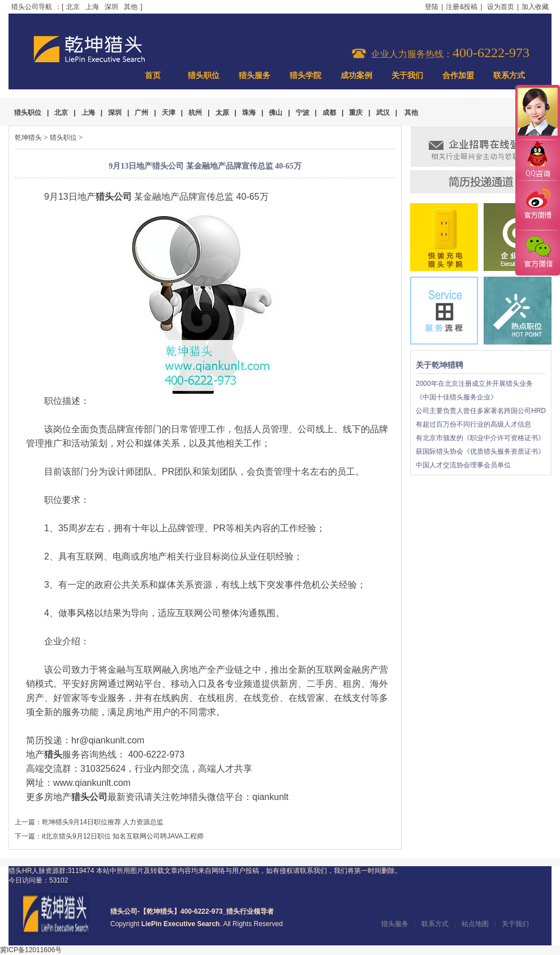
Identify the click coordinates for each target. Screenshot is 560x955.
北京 (73, 7)
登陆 (432, 7)
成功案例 (356, 76)
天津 (169, 113)
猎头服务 (255, 76)
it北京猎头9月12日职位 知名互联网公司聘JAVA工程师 (123, 836)
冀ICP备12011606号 (31, 950)
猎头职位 (204, 76)
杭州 (195, 113)
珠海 (249, 113)
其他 (131, 7)
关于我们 (407, 76)
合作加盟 (458, 76)
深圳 (111, 7)
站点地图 (475, 924)
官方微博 (537, 205)
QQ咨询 (537, 160)
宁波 (303, 113)
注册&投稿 (462, 7)
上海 (92, 7)
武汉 (383, 113)
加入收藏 (535, 7)
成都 (329, 113)
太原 (222, 113)
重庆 (356, 113)
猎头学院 (305, 76)
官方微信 (537, 252)
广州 (141, 113)
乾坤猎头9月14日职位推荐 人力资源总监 (103, 822)
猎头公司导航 (32, 7)
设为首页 (501, 7)
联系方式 (509, 76)
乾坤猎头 (28, 137)
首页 (153, 76)
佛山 (275, 113)
